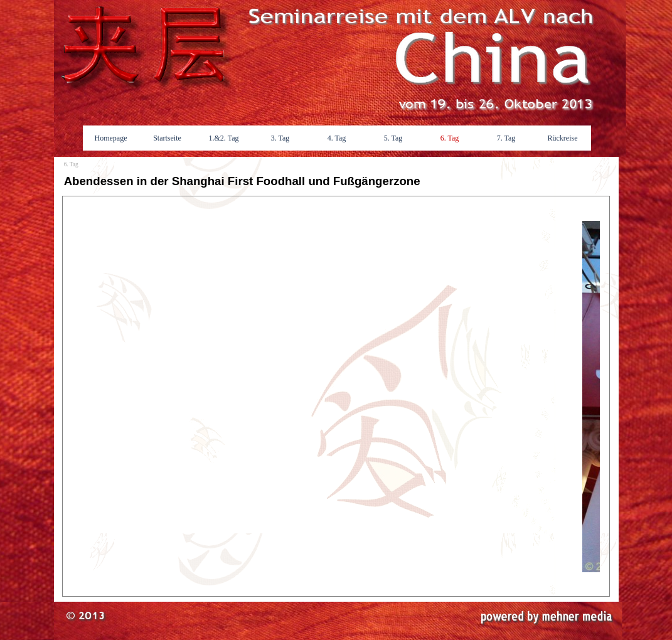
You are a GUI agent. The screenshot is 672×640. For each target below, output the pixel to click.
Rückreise (563, 138)
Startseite (167, 138)
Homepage (111, 138)
